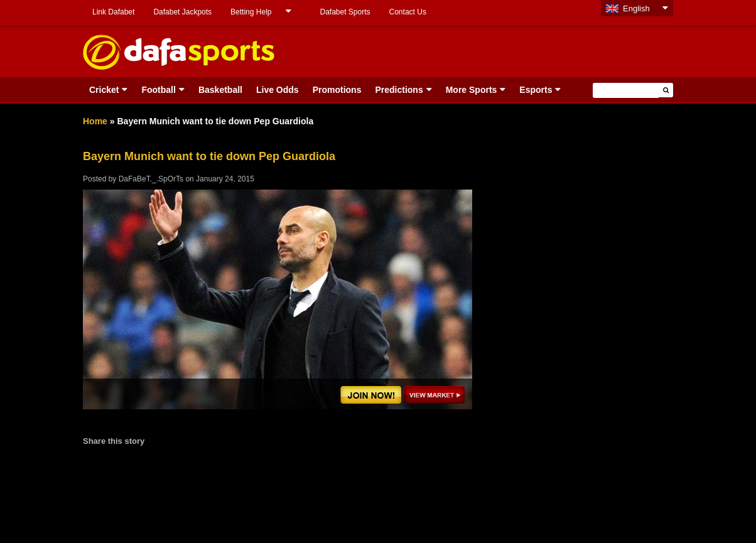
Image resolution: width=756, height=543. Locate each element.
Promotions (337, 90)
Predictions (399, 90)
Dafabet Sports (345, 12)
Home (95, 121)
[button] (666, 90)
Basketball (220, 90)
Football (158, 90)
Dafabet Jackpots (182, 12)
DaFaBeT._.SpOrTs (151, 179)
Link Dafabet (113, 12)
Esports (536, 90)
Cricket (104, 90)
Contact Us (408, 12)
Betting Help (251, 12)
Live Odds (278, 90)
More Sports (472, 90)
